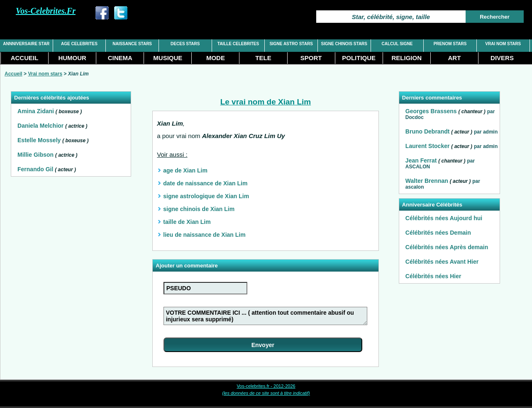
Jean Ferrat (421, 160)
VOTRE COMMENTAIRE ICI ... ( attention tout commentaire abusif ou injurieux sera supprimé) (265, 316)
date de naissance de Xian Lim (205, 183)
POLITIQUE (359, 58)
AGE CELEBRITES (79, 44)
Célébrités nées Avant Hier (442, 262)
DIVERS (502, 58)
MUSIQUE (168, 58)
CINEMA (120, 58)
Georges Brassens (431, 111)
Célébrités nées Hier (433, 276)
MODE (216, 58)
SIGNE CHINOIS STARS (344, 44)
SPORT (311, 58)
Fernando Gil (35, 169)
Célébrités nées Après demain (447, 247)
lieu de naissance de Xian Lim (204, 235)
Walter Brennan (427, 181)
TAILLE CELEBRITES (238, 44)
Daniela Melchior (40, 126)
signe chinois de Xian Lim (199, 209)
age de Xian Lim (185, 170)
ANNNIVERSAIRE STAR (26, 44)
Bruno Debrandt (428, 131)
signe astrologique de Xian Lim (206, 196)
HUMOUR (72, 58)
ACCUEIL (25, 58)
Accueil (13, 74)
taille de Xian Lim (187, 222)
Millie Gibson (35, 155)
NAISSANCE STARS (132, 44)
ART (454, 58)
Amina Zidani (36, 111)
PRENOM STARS (450, 44)
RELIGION (407, 58)
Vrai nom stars (45, 74)
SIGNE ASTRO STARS (291, 44)
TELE (263, 58)
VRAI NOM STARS (503, 44)
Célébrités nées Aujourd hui (444, 218)
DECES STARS (185, 44)
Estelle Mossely (39, 140)
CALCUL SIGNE (397, 44)
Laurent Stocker (428, 146)
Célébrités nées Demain (438, 233)
